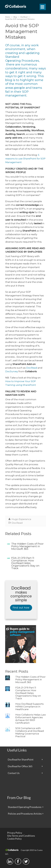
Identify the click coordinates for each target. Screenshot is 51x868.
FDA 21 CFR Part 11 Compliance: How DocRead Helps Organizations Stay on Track (28, 693)
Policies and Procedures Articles (25, 814)
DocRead (32, 368)
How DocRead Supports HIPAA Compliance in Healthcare (30, 707)
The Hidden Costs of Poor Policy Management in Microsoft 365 (30, 680)
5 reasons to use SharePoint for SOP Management (25, 159)
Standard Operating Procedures (25, 807)
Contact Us (14, 773)
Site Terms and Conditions (21, 836)
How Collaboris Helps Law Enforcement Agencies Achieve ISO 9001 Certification (31, 719)
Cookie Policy (14, 839)
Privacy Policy (15, 833)
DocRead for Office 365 (20, 766)
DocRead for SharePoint (21, 759)
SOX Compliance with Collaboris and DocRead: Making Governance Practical (30, 732)
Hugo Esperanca (21, 519)
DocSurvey (12, 371)
